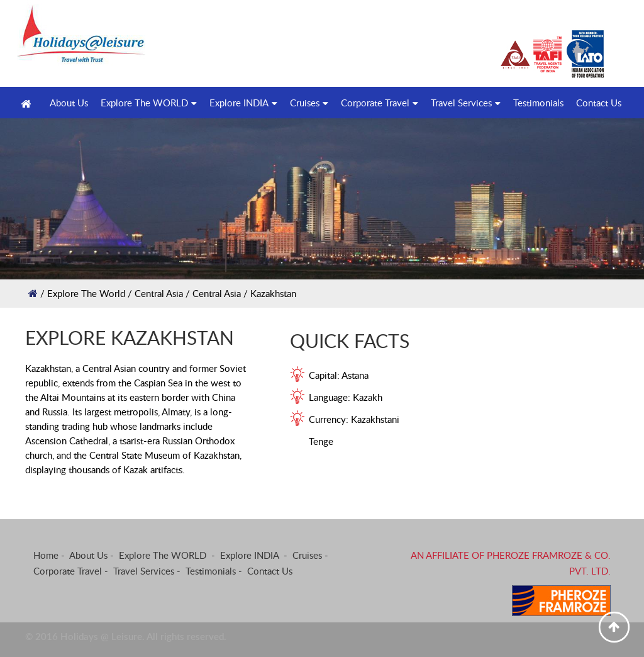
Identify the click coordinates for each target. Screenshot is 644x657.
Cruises (309, 103)
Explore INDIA (243, 103)
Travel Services (466, 103)
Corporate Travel (380, 103)
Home (46, 555)
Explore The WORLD (149, 103)
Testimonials (538, 103)
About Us (88, 555)
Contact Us (599, 103)
